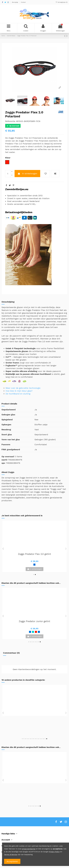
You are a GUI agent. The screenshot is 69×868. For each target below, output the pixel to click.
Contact (23, 2)
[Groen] (33, 632)
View (34, 636)
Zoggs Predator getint (35, 785)
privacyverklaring (29, 849)
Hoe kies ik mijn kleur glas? (19, 391)
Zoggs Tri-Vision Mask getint (34, 718)
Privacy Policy (54, 852)
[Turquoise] (37, 796)
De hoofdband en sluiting (18, 394)
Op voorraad (8, 456)
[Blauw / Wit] (28, 796)
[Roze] (31, 796)
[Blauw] (27, 632)
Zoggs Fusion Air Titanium (34, 621)
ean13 (4, 460)
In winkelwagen (27, 174)
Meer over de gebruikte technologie (23, 388)
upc (3, 463)
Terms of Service (11, 855)
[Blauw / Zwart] (34, 796)
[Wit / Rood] (40, 796)
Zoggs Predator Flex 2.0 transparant (34, 554)
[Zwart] (36, 632)
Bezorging (15, 2)
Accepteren (12, 861)
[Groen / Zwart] (39, 632)
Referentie (10, 121)
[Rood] (42, 632)
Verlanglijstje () (62, 2)
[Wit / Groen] (30, 632)
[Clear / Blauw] (33, 565)
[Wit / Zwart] (36, 565)
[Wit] (33, 729)
